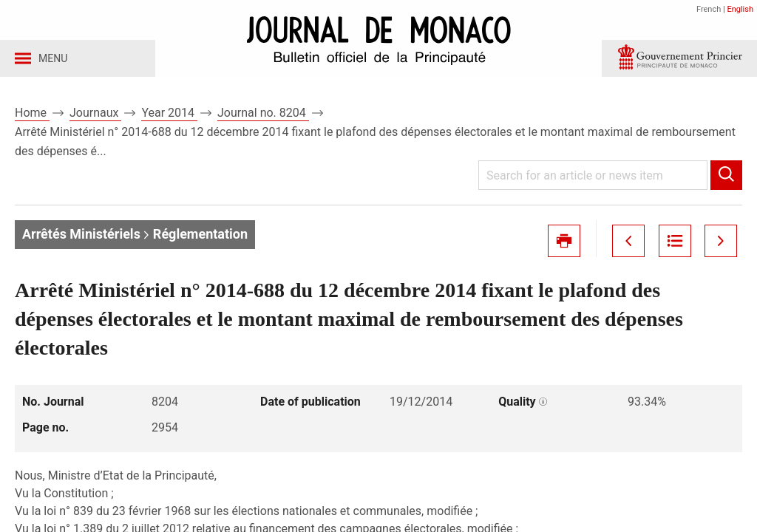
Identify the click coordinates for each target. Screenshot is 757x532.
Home (32, 117)
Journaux (95, 117)
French (709, 9)
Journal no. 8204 (263, 117)
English (740, 9)
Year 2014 (169, 117)
